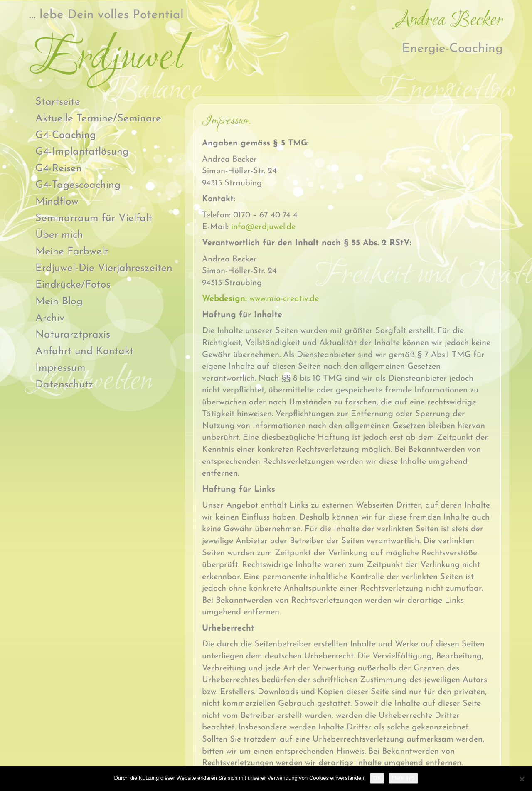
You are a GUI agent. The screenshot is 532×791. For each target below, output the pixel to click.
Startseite (58, 102)
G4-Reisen (59, 169)
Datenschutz (64, 385)
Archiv (50, 318)
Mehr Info (403, 778)
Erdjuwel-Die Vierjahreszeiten (104, 268)
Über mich (59, 235)
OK (377, 778)
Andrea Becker (450, 21)
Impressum (60, 368)
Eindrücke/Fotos (73, 285)
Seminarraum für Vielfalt (94, 218)
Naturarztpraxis (73, 335)
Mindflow (57, 202)
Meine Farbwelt (72, 252)
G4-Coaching (66, 135)
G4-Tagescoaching (78, 185)
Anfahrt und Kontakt (84, 351)
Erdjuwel (106, 59)
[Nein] (522, 779)
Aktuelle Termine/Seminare (98, 119)
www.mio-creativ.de (260, 299)
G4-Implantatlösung (82, 152)
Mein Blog (59, 302)
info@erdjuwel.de (263, 227)
